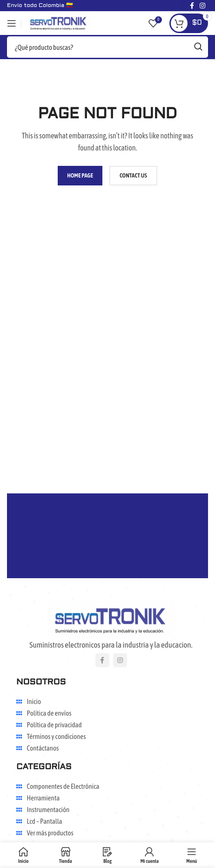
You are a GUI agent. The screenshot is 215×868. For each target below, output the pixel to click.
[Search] (107, 47)
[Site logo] (59, 22)
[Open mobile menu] (12, 23)
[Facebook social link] (102, 660)
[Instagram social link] (120, 660)
